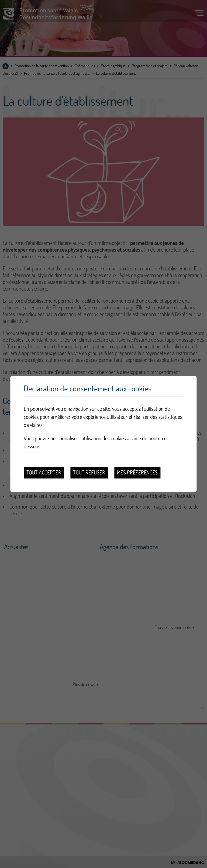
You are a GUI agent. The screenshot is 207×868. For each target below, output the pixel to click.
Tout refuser (89, 472)
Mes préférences (137, 472)
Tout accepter (44, 472)
